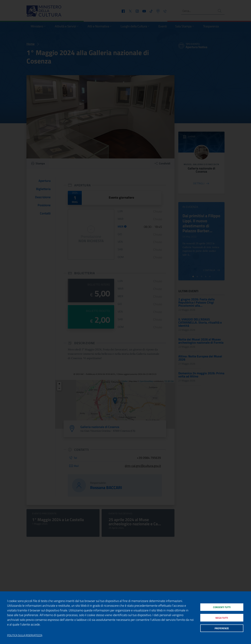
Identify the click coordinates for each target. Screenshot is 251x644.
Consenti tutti (222, 606)
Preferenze (222, 629)
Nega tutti (222, 618)
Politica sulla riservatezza (25, 635)
